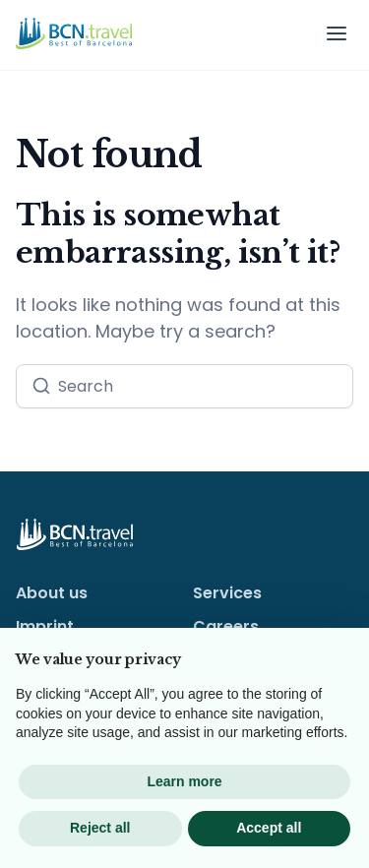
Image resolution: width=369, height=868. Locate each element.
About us (52, 593)
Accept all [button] (269, 828)
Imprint (45, 626)
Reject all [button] (100, 828)
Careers (226, 626)
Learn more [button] (184, 781)
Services (227, 593)
